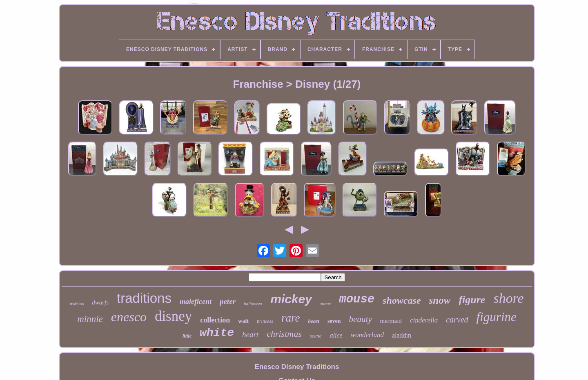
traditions (144, 298)
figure (472, 300)
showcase (402, 300)
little (187, 336)
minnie (90, 319)
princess (265, 321)
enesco (129, 317)
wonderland (367, 335)
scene (316, 336)
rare (291, 318)
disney (173, 316)
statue (325, 304)
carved (457, 320)
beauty (361, 319)
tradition (77, 304)
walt (243, 321)
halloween (253, 304)
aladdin (402, 335)
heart (250, 334)
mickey (291, 299)
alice (336, 335)
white (217, 333)
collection (215, 320)
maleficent (196, 302)
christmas (284, 334)
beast (313, 321)
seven (334, 321)
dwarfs (100, 302)
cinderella (424, 320)
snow (440, 300)
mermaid (391, 321)
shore (508, 298)
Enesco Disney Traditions (297, 367)
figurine (497, 317)
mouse (357, 299)
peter (228, 301)
